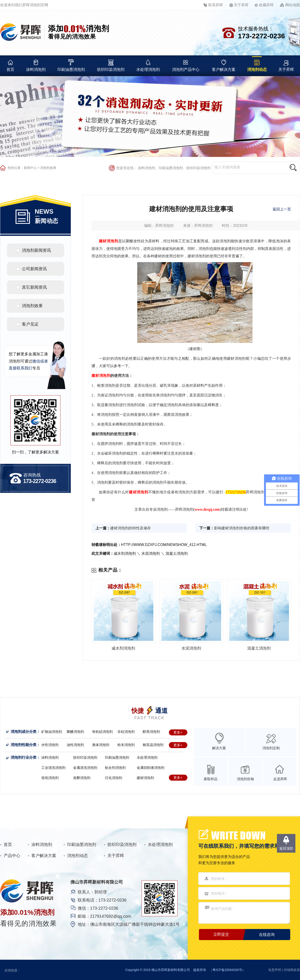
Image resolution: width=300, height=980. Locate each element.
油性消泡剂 (75, 745)
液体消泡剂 (101, 745)
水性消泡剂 (50, 745)
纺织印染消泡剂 (111, 70)
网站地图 (293, 5)
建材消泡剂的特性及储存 (131, 528)
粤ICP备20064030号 (227, 970)
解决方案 (219, 748)
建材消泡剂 (145, 778)
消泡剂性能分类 (24, 745)
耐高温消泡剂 (153, 745)
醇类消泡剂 (151, 732)
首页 (10, 70)
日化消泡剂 (114, 778)
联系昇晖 (216, 5)
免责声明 (275, 970)
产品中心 (12, 856)
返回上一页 (282, 209)
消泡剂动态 (257, 70)
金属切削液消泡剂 (151, 768)
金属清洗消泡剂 (85, 768)
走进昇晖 (280, 779)
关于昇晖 (241, 5)
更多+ (178, 732)
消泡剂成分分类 (24, 732)
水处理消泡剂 (148, 70)
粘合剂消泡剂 (115, 768)
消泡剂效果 (48, 168)
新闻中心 (30, 168)
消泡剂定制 (271, 748)
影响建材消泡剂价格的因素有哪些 (242, 528)
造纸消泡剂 (50, 778)
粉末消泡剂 (126, 745)
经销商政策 (292, 970)
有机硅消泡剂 (102, 732)
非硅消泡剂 (126, 732)
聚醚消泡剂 (75, 732)
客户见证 (30, 324)
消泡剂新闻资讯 (36, 250)
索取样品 (211, 779)
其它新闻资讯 (34, 287)
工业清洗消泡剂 (53, 768)
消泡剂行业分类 (24, 757)
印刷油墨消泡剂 (71, 70)
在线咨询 (267, 935)
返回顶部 (286, 848)
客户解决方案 (224, 70)
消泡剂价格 (245, 779)
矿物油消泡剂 (52, 732)
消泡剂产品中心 (186, 70)
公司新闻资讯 (34, 269)
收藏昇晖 (266, 5)
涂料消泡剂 (36, 70)
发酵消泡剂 (82, 778)
